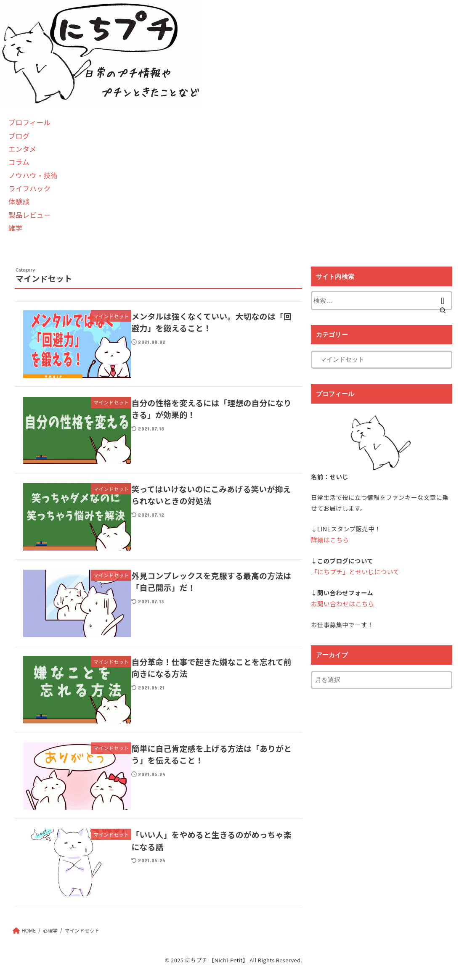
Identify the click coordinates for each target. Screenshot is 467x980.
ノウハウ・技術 (33, 175)
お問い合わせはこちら (342, 603)
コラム (19, 162)
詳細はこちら (330, 540)
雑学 (16, 228)
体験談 (19, 201)
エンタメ (23, 149)
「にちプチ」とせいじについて (355, 572)
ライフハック (30, 188)
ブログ (19, 136)
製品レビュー (30, 215)
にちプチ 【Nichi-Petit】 (216, 960)
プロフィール (29, 122)
